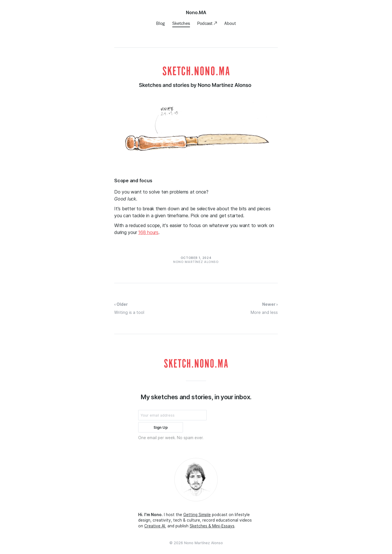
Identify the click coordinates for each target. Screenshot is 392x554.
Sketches (181, 23)
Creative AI (155, 526)
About (230, 23)
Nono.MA (196, 12)
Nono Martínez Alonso (204, 543)
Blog (160, 23)
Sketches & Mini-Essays (212, 526)
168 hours (148, 232)
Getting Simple (197, 515)
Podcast (205, 23)
